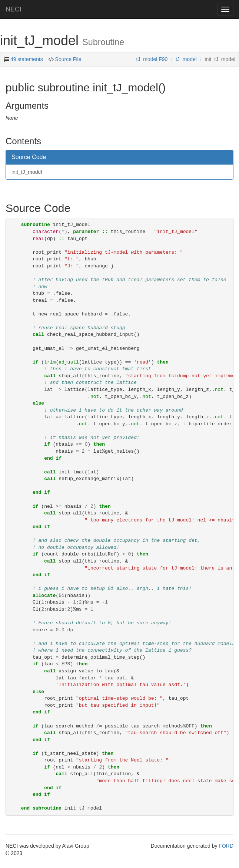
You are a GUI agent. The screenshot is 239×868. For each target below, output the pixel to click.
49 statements (27, 59)
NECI (14, 9)
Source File (68, 59)
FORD (226, 846)
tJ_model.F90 (152, 59)
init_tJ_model (27, 172)
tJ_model (186, 59)
